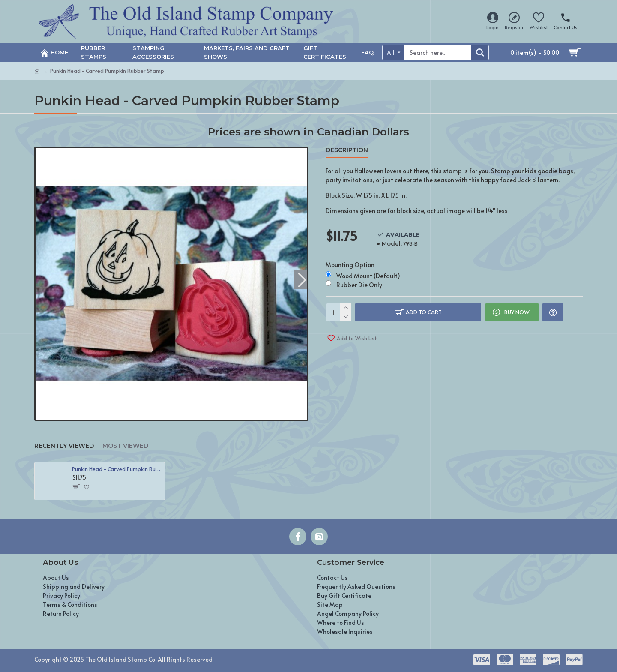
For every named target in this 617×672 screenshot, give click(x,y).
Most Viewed (125, 446)
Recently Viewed (64, 446)
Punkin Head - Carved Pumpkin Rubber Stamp (117, 469)
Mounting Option (350, 263)
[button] (302, 279)
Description (347, 150)
